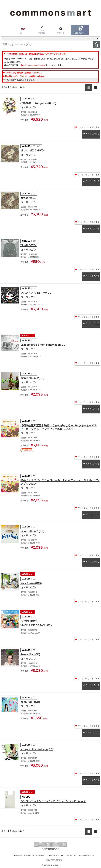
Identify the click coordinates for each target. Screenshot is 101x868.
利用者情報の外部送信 (54, 860)
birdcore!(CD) (29, 198)
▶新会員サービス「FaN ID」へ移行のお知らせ (24, 76)
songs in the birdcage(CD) (37, 749)
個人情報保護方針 (86, 855)
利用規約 (17, 855)
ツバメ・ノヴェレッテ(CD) (36, 293)
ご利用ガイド (52, 855)
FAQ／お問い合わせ (68, 855)
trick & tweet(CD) (31, 583)
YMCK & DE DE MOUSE (35, 625)
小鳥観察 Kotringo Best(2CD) (38, 103)
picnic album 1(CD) (32, 531)
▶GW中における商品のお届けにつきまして (22, 73)
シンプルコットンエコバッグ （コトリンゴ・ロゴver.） (53, 801)
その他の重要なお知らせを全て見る (19, 80)
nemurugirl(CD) (30, 702)
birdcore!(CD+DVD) (32, 151)
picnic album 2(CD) (32, 378)
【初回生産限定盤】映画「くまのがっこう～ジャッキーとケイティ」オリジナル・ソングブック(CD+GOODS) (59, 427)
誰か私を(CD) (29, 245)
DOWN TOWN (29, 621)
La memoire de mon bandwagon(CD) (43, 345)
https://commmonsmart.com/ (33, 65)
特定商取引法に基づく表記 (34, 855)
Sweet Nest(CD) (30, 654)
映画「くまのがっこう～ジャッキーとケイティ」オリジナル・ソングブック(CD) (60, 482)
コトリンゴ (27, 107)
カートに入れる (92, 134)
